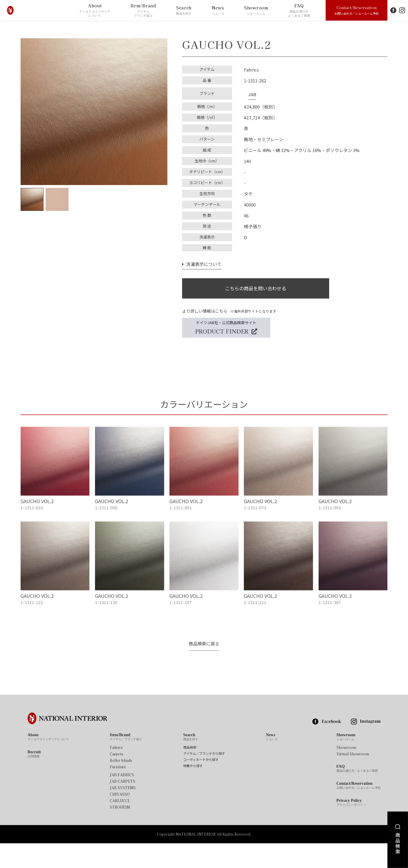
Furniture (118, 792)
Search (184, 10)
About (95, 10)
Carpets (116, 779)
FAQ (299, 10)
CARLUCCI (120, 825)
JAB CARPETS (123, 806)
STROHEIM (120, 832)
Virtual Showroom (353, 779)
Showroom (256, 10)
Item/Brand (143, 10)
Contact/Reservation (357, 10)
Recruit (34, 779)
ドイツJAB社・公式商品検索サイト (226, 328)
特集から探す (193, 790)
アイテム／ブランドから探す (204, 778)
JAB (248, 91)
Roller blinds (121, 785)
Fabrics (116, 772)
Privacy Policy (351, 827)
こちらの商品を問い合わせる (256, 285)
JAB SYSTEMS (123, 812)
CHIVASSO (120, 819)
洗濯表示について (200, 259)
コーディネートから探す (201, 784)
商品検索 (190, 772)
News (218, 10)
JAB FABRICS (122, 799)
